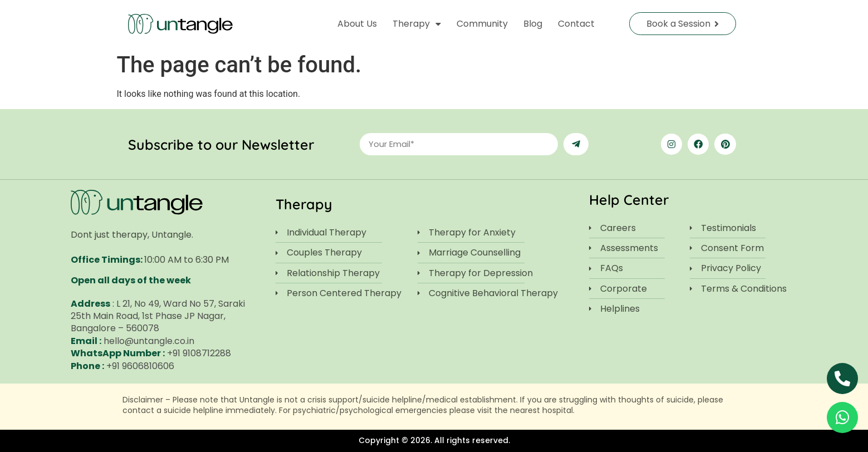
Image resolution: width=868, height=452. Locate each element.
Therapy (417, 24)
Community (482, 24)
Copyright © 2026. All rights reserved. (434, 440)
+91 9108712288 (199, 353)
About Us (357, 24)
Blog (533, 24)
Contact (576, 24)
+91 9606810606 (140, 366)
